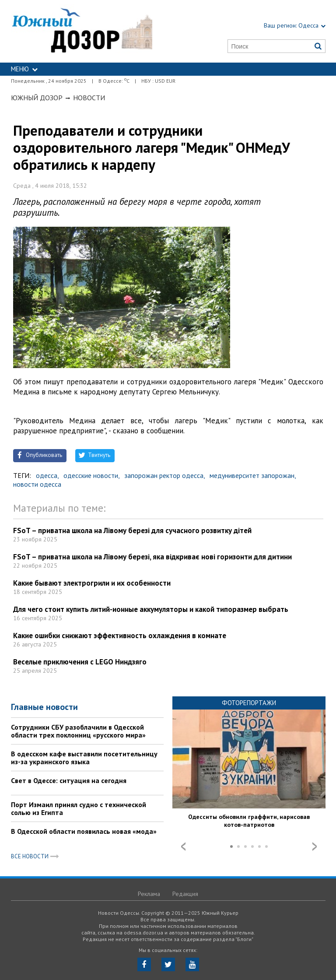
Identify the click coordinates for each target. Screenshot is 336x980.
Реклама (149, 894)
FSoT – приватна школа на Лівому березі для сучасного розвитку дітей (132, 530)
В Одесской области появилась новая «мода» (84, 831)
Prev (183, 847)
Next (315, 847)
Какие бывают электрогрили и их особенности (92, 583)
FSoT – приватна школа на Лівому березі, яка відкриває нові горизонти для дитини (152, 557)
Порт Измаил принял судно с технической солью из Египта (79, 808)
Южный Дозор (37, 98)
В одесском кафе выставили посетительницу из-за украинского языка (84, 758)
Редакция (185, 894)
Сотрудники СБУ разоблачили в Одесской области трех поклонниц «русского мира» (78, 731)
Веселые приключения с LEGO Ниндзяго (80, 662)
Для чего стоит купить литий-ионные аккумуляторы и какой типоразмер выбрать (151, 609)
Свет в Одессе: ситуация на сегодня (69, 780)
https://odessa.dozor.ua (82, 31)
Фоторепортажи (249, 703)
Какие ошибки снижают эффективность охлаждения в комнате (120, 636)
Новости (89, 98)
